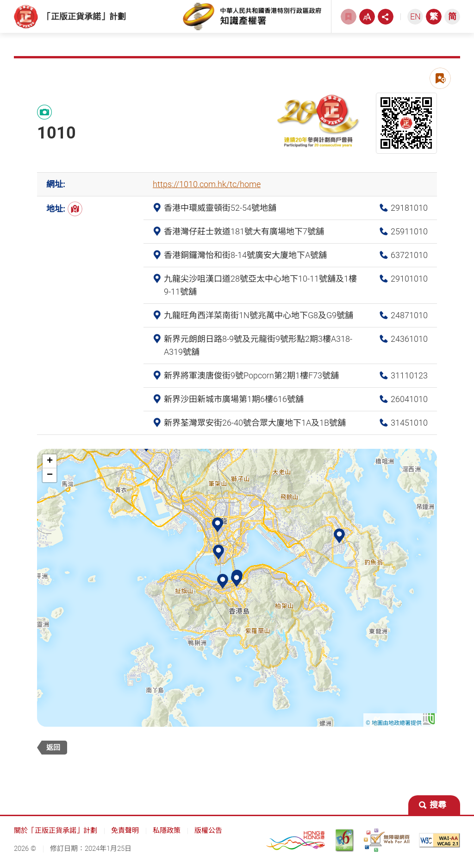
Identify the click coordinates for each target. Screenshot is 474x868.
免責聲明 (125, 835)
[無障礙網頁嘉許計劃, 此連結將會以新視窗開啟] (387, 844)
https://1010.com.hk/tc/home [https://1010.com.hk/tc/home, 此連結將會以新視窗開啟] (207, 188)
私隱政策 (167, 835)
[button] (237, 584)
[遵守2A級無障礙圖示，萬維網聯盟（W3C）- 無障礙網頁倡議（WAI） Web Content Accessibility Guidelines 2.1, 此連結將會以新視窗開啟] (440, 844)
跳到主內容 (0, 0)
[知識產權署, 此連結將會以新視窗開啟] (252, 19)
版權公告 (208, 835)
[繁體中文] (434, 19)
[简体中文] (452, 19)
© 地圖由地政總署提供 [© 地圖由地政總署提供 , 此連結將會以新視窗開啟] (400, 727)
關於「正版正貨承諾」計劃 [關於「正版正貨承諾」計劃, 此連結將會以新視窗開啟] (56, 835)
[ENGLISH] (415, 19)
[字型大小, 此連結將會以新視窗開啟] (367, 19)
